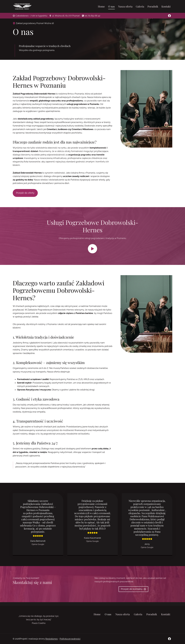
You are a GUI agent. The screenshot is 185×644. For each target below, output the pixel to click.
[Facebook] (169, 16)
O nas (111, 6)
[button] (92, 250)
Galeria (140, 6)
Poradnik (153, 6)
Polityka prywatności (70, 639)
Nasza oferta (125, 6)
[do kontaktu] (133, 593)
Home (101, 6)
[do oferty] (25, 194)
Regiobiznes (52, 639)
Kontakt (166, 6)
